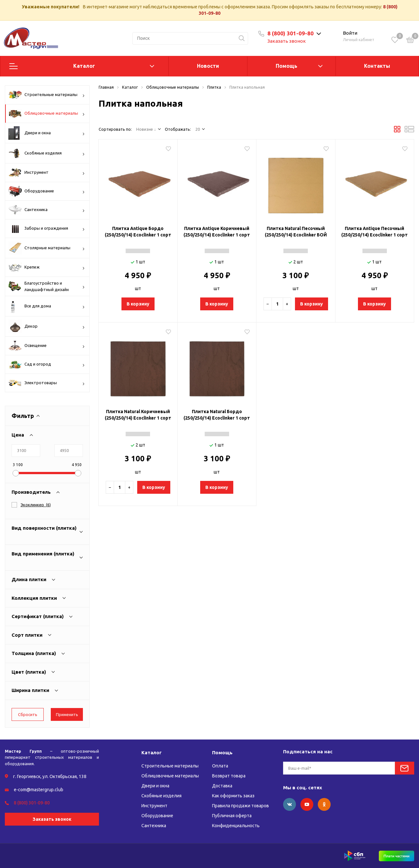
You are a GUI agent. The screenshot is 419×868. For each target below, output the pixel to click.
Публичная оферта (232, 816)
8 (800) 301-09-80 (290, 33)
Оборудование (47, 191)
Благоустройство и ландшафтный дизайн (47, 286)
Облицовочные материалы (47, 113)
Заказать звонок (287, 41)
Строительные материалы (47, 95)
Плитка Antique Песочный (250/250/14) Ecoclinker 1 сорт (374, 232)
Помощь (286, 66)
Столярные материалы (47, 248)
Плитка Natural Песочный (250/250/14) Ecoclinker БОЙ (296, 232)
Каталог (84, 66)
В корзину (138, 304)
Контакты (377, 66)
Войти (350, 33)
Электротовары (47, 384)
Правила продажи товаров (241, 806)
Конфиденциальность (236, 826)
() (36, 505)
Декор (47, 326)
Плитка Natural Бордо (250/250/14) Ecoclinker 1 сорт (217, 415)
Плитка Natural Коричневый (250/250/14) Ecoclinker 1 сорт (138, 415)
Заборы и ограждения (47, 228)
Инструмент (47, 173)
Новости (208, 66)
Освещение (47, 346)
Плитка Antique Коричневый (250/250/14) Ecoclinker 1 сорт (217, 232)
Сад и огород (47, 364)
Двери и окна (47, 133)
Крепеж (47, 267)
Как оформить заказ (233, 796)
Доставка (222, 786)
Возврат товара (229, 776)
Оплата (220, 766)
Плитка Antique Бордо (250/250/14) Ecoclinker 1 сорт (138, 232)
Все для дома (47, 306)
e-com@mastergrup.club (39, 790)
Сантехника (47, 210)
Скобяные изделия (47, 153)
